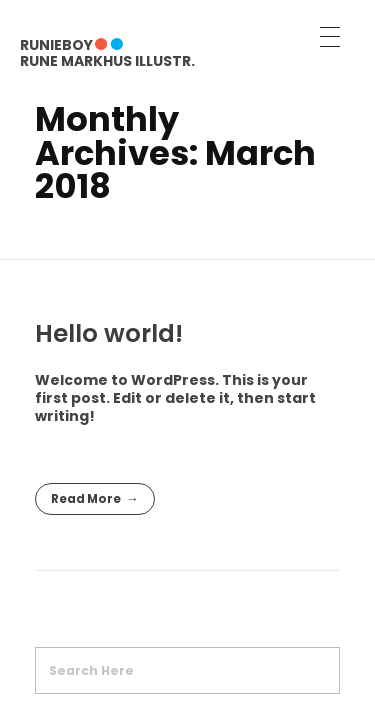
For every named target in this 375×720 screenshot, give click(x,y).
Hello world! (109, 333)
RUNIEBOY (56, 45)
